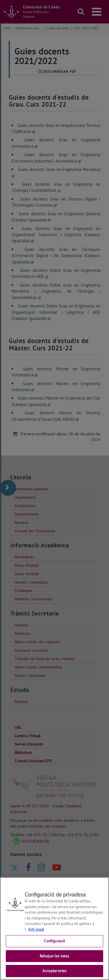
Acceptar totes (54, 971)
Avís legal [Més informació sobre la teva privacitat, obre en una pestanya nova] (36, 929)
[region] (54, 929)
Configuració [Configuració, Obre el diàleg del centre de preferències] (55, 941)
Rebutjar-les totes (54, 956)
